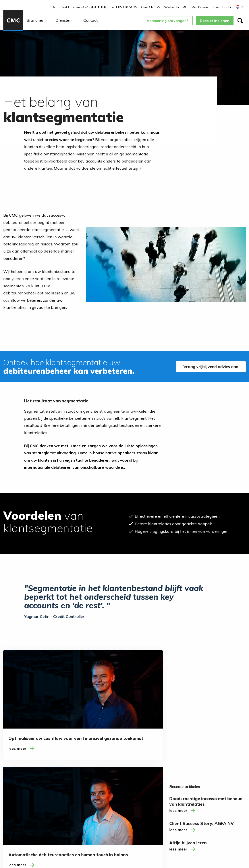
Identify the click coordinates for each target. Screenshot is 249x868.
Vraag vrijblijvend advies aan (210, 367)
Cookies (106, 849)
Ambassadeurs (94, 796)
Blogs (87, 789)
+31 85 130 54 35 (124, 7)
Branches (37, 20)
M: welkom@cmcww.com (221, 810)
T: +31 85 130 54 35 (218, 805)
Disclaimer (90, 849)
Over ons (89, 782)
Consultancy (13, 807)
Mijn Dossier (200, 7)
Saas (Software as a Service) (59, 814)
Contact (91, 20)
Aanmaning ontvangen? (168, 21)
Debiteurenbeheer (18, 800)
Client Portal (222, 7)
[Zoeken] (240, 21)
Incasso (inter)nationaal (15, 784)
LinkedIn (128, 789)
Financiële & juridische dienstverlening (55, 793)
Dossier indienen (215, 21)
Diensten (66, 20)
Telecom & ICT (54, 804)
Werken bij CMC (176, 7)
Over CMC (151, 7)
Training (10, 814)
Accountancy (53, 782)
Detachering (13, 793)
